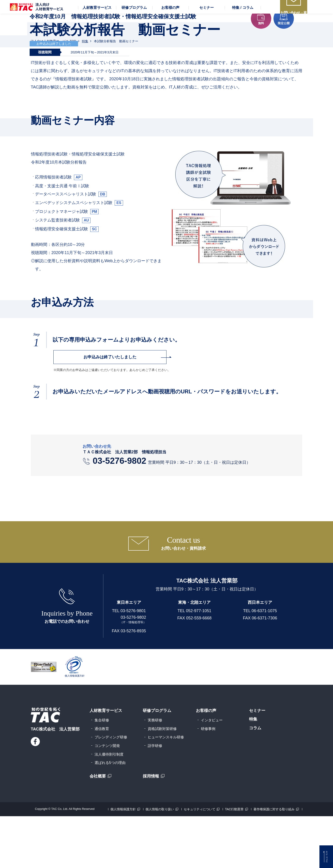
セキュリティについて (200, 861)
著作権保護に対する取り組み (274, 861)
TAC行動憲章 (234, 861)
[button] (97, 25)
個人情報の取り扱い (160, 861)
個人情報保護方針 (123, 861)
